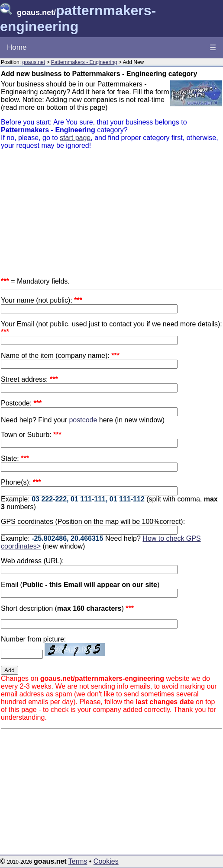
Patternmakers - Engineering (84, 62)
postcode (83, 420)
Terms (78, 861)
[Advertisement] (111, 217)
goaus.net (34, 62)
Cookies (106, 861)
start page (75, 138)
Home (17, 47)
